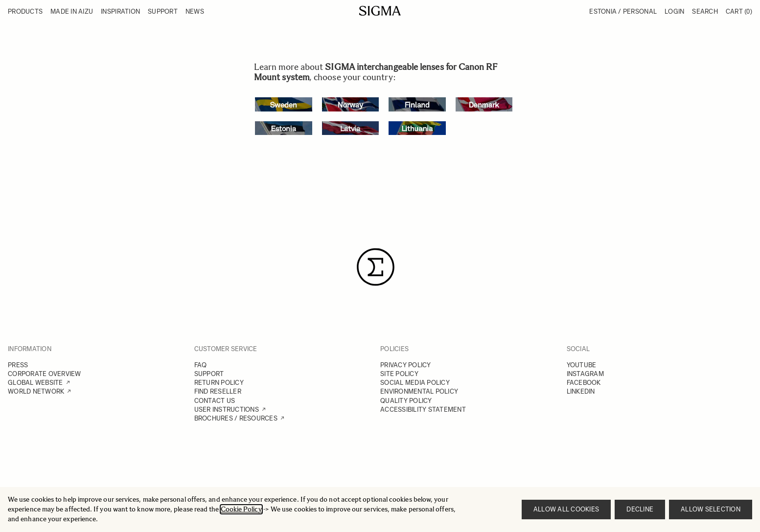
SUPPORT (209, 374)
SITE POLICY (399, 374)
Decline (640, 509)
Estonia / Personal (623, 11)
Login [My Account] (674, 11)
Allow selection (711, 509)
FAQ (201, 365)
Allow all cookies (566, 509)
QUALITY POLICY (406, 401)
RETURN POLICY (219, 383)
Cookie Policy (241, 509)
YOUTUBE (582, 365)
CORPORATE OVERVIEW (45, 374)
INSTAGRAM (585, 374)
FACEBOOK (584, 383)
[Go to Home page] (380, 11)
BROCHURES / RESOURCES (236, 418)
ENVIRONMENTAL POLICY (419, 391)
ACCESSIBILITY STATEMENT (423, 410)
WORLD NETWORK (36, 391)
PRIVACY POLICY (406, 365)
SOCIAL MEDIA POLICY (415, 383)
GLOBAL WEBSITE (35, 383)
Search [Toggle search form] (705, 11)
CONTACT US (215, 401)
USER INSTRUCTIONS (227, 410)
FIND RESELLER (218, 391)
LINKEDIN (581, 391)
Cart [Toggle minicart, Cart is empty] (739, 11)
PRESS (18, 365)
